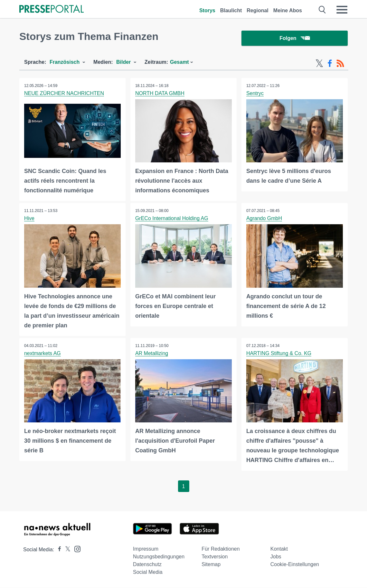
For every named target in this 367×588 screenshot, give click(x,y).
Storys (207, 10)
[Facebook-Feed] (330, 64)
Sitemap (211, 565)
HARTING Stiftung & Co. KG (279, 354)
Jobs (276, 557)
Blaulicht (231, 10)
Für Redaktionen (221, 549)
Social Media (148, 572)
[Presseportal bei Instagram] (75, 549)
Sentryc (255, 94)
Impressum (146, 549)
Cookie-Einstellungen (295, 565)
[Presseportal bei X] (66, 550)
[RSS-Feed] (340, 64)
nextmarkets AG (42, 354)
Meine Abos (288, 10)
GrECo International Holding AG (172, 219)
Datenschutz (147, 565)
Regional (258, 10)
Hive (29, 219)
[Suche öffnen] (322, 10)
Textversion (215, 557)
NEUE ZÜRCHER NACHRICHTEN (64, 94)
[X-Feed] (319, 64)
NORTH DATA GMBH (160, 94)
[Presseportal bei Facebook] (58, 550)
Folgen (294, 39)
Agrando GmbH (264, 219)
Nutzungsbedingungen (159, 557)
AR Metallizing (152, 354)
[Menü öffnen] (342, 10)
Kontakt (279, 549)
